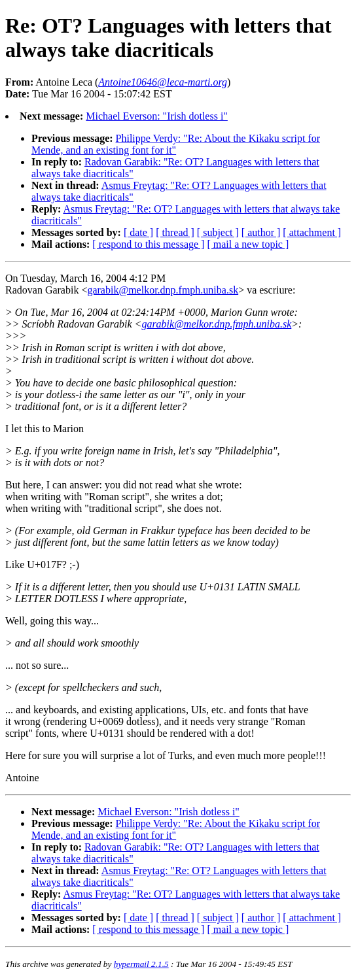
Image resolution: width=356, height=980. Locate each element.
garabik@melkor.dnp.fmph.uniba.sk (163, 290)
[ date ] (138, 232)
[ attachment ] (312, 232)
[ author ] (261, 232)
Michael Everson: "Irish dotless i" (157, 116)
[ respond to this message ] (148, 244)
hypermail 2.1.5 (141, 964)
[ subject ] (218, 232)
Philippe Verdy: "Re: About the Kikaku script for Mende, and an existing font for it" (176, 144)
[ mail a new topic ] (248, 244)
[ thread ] (175, 232)
